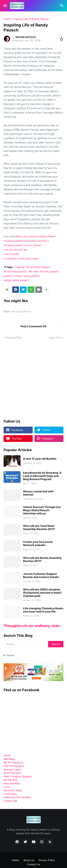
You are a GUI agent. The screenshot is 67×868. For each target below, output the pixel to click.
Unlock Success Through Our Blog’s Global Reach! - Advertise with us (42, 510)
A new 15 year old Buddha (40, 459)
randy (18, 276)
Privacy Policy (47, 860)
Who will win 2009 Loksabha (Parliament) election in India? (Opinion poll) (42, 593)
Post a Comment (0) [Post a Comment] (33, 326)
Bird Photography (14, 766)
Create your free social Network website (38, 544)
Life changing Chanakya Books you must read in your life (43, 610)
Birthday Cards (12, 769)
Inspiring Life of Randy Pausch (31, 19)
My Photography (13, 762)
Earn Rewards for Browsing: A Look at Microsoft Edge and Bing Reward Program (42, 476)
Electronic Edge (13, 790)
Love (6, 787)
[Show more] (46, 290)
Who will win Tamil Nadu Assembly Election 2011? (39, 528)
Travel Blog (10, 794)
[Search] (62, 6)
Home (7, 19)
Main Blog (9, 759)
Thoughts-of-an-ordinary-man (32, 626)
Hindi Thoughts (12, 773)
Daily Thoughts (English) (18, 776)
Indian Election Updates (17, 797)
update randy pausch (16, 280)
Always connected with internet (38, 493)
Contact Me (10, 801)
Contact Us (33, 864)
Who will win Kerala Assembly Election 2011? (42, 560)
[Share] (60, 39)
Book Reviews (12, 783)
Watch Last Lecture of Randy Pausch (36, 236)
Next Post (55, 338)
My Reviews (11, 780)
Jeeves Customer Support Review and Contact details (41, 576)
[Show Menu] (5, 6)
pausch (8, 276)
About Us (29, 860)
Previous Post (14, 338)
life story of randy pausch (44, 271)
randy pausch (31, 276)
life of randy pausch (15, 271)
